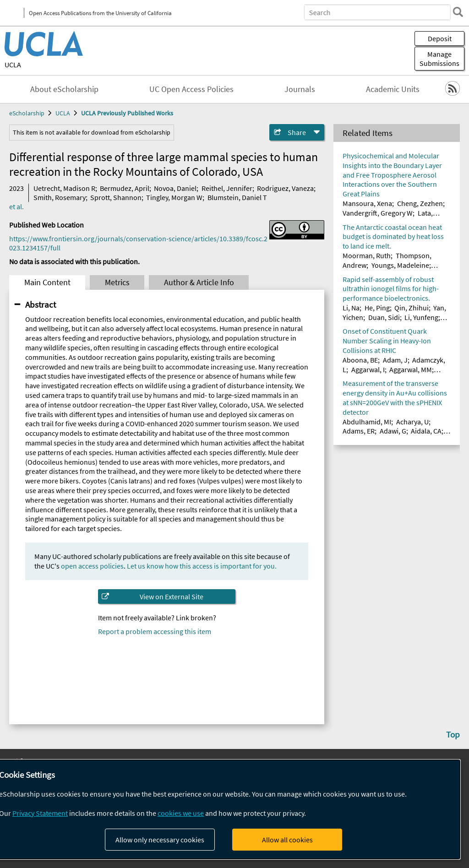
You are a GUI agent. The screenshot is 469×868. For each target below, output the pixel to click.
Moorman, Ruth (367, 255)
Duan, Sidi (384, 317)
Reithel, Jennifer (227, 188)
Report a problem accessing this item (155, 631)
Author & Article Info (199, 282)
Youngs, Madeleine (400, 265)
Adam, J (395, 360)
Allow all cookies (287, 840)
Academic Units (393, 89)
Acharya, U (412, 422)
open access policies (92, 566)
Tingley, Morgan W (174, 197)
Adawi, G (393, 431)
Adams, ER (359, 431)
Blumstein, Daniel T (237, 197)
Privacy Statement (40, 813)
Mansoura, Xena (367, 203)
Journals (300, 89)
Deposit (440, 38)
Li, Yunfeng (421, 317)
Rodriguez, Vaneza (285, 188)
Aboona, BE (360, 360)
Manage (439, 59)
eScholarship (27, 113)
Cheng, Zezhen (420, 203)
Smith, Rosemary (60, 197)
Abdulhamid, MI (367, 422)
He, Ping (377, 308)
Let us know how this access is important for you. (202, 566)
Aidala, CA (426, 431)
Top (453, 734)
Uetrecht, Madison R (64, 188)
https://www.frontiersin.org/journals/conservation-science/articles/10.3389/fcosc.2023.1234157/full (138, 243)
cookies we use (181, 813)
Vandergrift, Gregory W (378, 213)
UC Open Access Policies (191, 89)
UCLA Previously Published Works (127, 113)
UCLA (13, 65)
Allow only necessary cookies (160, 840)
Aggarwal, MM (411, 369)
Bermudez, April (125, 188)
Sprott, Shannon (116, 197)
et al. (16, 206)
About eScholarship (64, 89)
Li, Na (351, 308)
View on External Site (172, 597)
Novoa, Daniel (175, 188)
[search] (457, 12)
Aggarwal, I (368, 369)
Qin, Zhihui (412, 308)
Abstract (41, 304)
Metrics (117, 282)
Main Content (47, 282)
